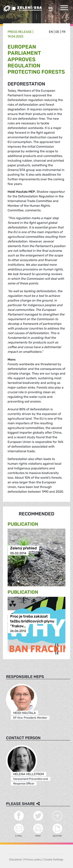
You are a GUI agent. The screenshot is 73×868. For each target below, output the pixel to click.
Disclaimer (16, 860)
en (51, 32)
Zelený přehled (23, 548)
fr (64, 32)
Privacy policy (33, 860)
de (57, 32)
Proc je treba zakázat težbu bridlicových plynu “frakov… (32, 621)
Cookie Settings (54, 860)
